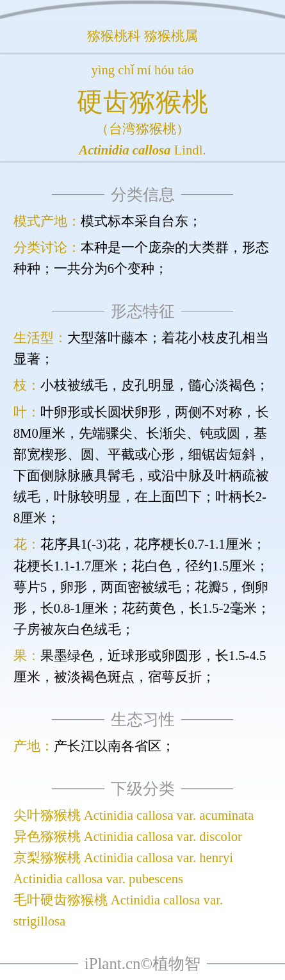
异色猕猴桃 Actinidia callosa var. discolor (128, 836)
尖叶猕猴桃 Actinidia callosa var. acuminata (134, 815)
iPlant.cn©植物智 (142, 964)
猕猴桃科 (114, 36)
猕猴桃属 (171, 36)
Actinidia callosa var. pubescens (98, 879)
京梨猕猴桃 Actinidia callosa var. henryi (123, 858)
